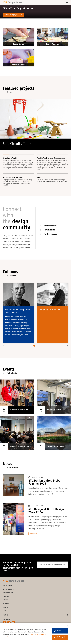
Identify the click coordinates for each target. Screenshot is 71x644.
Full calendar (12, 373)
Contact (5, 608)
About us (6, 603)
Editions (6, 600)
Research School (18, 65)
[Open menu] (67, 3)
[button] (4, 346)
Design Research (53, 44)
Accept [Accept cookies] (58, 631)
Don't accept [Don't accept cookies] (59, 637)
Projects (6, 597)
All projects (12, 92)
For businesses (50, 234)
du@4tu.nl (6, 611)
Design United (18, 44)
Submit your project (11, 15)
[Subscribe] (65, 565)
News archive (12, 468)
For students (49, 230)
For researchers (51, 226)
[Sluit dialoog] (67, 626)
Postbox (5, 615)
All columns (12, 276)
